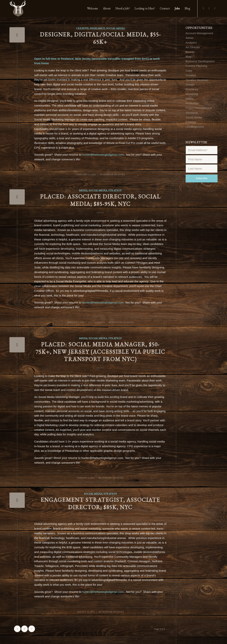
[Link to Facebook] (203, 8)
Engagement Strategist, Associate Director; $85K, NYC (100, 503)
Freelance (97, 28)
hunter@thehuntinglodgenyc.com (103, 155)
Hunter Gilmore (114, 175)
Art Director (193, 47)
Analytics (191, 43)
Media (83, 190)
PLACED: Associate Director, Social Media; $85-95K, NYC (100, 200)
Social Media (115, 28)
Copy (189, 71)
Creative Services (197, 80)
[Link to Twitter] (209, 8)
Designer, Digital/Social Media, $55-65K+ (100, 38)
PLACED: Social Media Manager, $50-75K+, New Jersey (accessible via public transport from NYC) (100, 352)
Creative (82, 28)
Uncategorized (195, 127)
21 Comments (96, 322)
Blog (188, 57)
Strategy (115, 190)
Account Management (199, 33)
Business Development (200, 61)
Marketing (192, 94)
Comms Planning (196, 66)
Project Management (199, 108)
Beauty (190, 52)
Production (192, 103)
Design (190, 85)
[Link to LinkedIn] (215, 8)
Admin (190, 38)
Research (192, 113)
